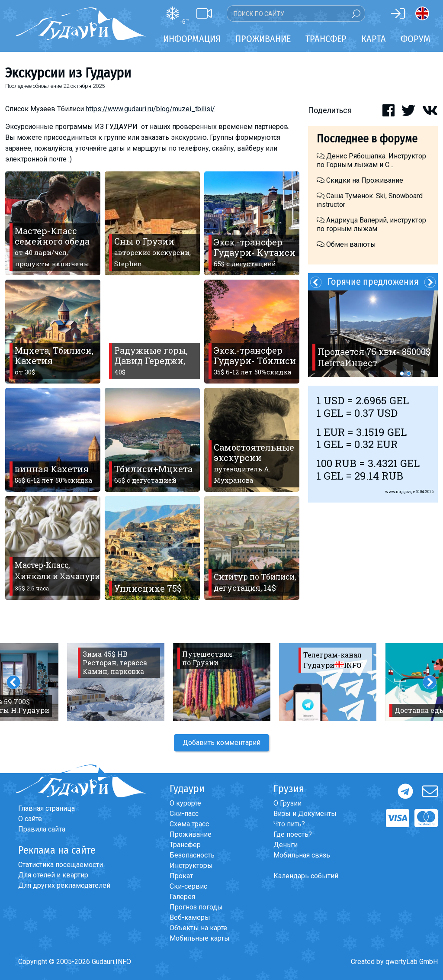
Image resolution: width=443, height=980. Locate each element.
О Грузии (287, 803)
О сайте (30, 819)
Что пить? (289, 824)
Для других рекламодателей (64, 885)
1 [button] (402, 374)
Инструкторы (191, 866)
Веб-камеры (190, 917)
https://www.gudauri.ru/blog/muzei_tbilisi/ (150, 109)
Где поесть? (293, 834)
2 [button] (409, 374)
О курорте (185, 803)
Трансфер (185, 845)
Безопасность (192, 855)
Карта (374, 39)
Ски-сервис (188, 886)
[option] (373, 334)
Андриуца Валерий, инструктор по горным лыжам (371, 224)
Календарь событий (306, 876)
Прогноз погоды (196, 907)
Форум (416, 39)
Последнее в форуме (367, 139)
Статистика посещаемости (61, 865)
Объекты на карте (198, 928)
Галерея (182, 897)
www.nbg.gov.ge (400, 492)
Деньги (286, 845)
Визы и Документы (305, 814)
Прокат (181, 876)
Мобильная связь (302, 855)
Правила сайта (42, 829)
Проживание (191, 834)
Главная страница (47, 808)
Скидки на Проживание (360, 180)
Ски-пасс (184, 814)
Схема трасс (189, 824)
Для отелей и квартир (53, 875)
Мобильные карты (200, 938)
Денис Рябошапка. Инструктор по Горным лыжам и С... (371, 160)
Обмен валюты (346, 244)
